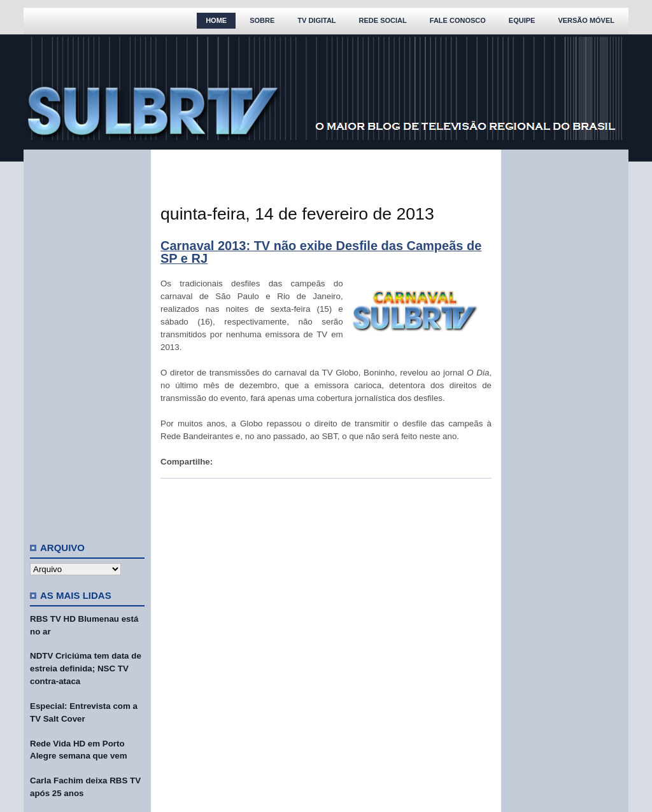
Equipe (522, 20)
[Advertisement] (87, 340)
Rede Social (383, 20)
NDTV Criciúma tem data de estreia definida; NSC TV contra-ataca (86, 668)
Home (216, 20)
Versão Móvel (586, 20)
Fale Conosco (458, 20)
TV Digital (316, 20)
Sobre (262, 20)
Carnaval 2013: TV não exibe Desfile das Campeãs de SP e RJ (321, 252)
